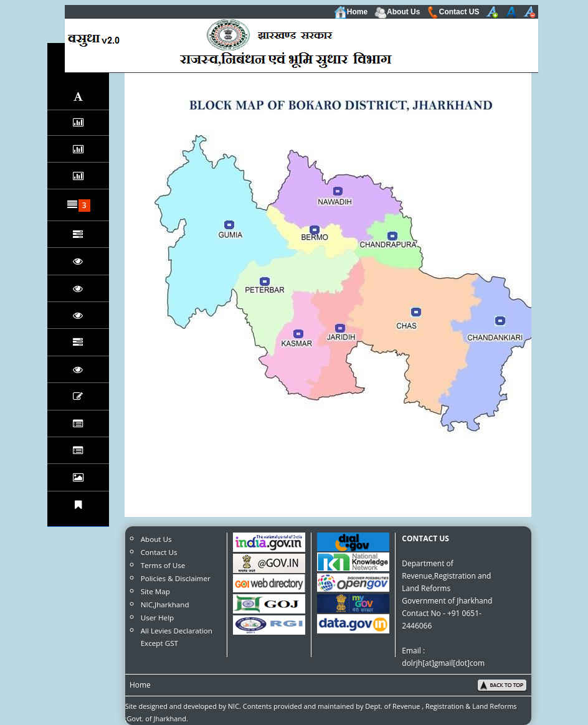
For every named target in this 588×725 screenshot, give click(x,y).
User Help (158, 618)
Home (351, 12)
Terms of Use (163, 565)
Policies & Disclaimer (176, 578)
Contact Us (159, 552)
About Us (397, 12)
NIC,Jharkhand (165, 604)
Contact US (453, 12)
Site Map (155, 591)
